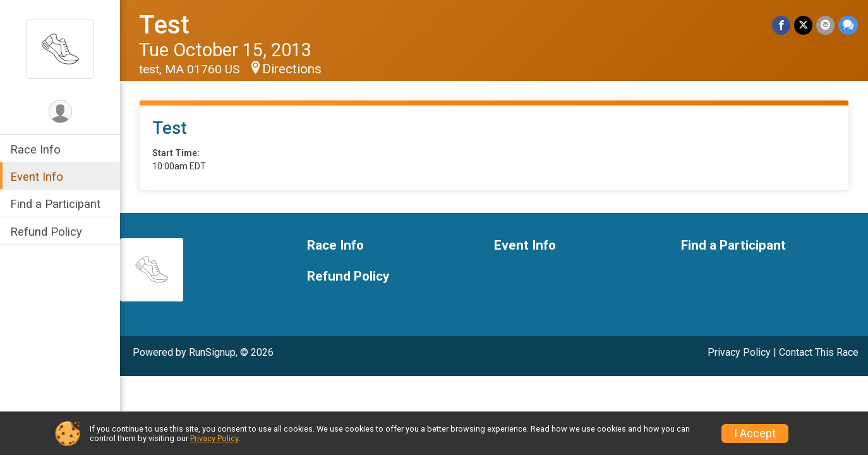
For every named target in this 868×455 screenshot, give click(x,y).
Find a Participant (55, 204)
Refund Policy (46, 232)
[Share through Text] (848, 25)
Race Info (35, 149)
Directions (292, 69)
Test (164, 25)
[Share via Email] (825, 25)
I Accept (755, 434)
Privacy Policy (739, 352)
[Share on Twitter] (803, 25)
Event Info (37, 177)
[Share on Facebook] (781, 25)
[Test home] (60, 49)
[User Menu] (60, 112)
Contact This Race (819, 352)
